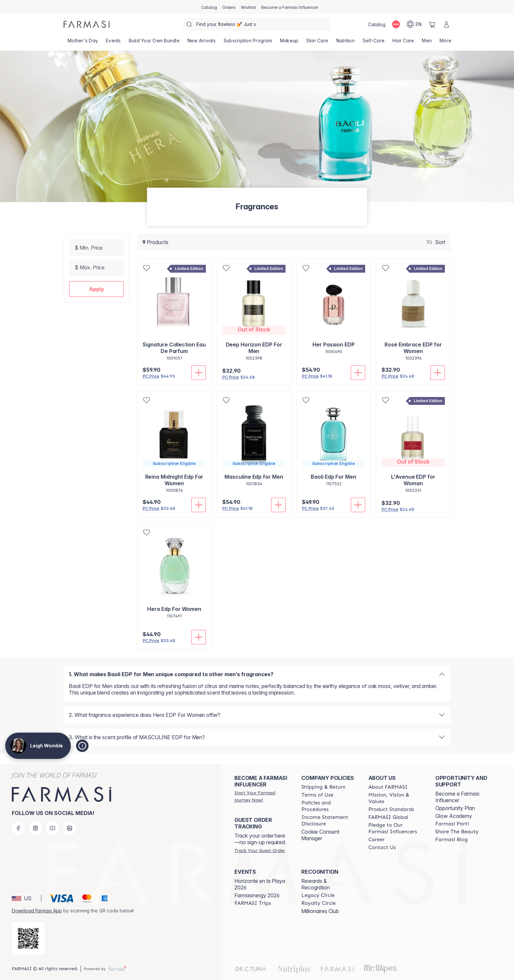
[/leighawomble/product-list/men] (427, 43)
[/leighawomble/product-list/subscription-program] (248, 43)
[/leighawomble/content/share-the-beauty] (457, 832)
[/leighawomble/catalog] (209, 7)
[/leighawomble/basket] (432, 24)
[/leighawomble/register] (229, 7)
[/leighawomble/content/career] (377, 840)
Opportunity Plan (455, 808)
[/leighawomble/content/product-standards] (391, 809)
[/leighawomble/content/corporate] (388, 817)
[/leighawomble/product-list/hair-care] (403, 43)
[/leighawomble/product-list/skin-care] (317, 43)
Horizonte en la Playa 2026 (260, 884)
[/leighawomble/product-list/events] (113, 43)
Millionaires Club (320, 911)
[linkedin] (69, 828)
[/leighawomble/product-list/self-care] (374, 43)
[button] (96, 289)
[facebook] (18, 828)
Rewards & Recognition (316, 884)
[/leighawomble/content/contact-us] (382, 847)
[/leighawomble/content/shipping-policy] (323, 787)
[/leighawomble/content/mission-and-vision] (396, 798)
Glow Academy (454, 816)
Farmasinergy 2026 (257, 895)
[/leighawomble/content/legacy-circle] (318, 895)
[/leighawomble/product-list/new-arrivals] (202, 43)
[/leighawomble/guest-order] (260, 850)
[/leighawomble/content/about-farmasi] (388, 787)
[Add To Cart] (199, 373)
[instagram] (35, 828)
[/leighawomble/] (87, 24)
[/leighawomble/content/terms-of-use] (317, 795)
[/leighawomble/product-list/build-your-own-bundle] (154, 43)
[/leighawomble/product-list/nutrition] (346, 43)
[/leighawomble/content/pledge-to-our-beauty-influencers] (396, 828)
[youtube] (52, 828)
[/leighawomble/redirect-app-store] (28, 938)
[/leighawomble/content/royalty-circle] (318, 903)
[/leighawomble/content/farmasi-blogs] (452, 840)
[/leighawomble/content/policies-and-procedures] (329, 806)
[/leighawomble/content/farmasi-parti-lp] (452, 824)
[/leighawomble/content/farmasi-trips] (253, 903)
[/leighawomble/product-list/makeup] (289, 43)
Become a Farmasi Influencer (457, 797)
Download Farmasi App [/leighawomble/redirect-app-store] (37, 911)
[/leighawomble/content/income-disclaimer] (329, 821)
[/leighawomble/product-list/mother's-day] (83, 43)
